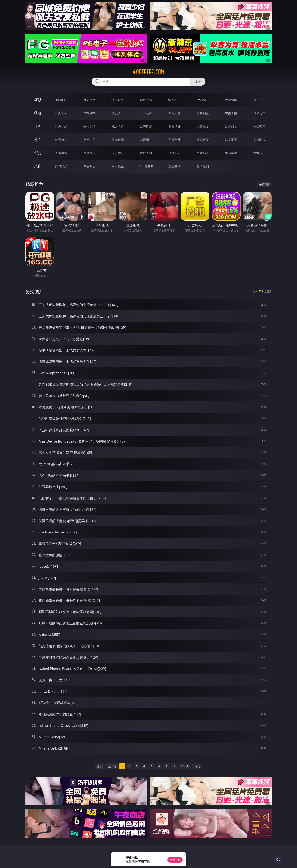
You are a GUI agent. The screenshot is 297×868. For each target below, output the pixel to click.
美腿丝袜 (174, 140)
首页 (100, 766)
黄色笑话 (231, 153)
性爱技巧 (259, 153)
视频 (37, 113)
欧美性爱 (146, 126)
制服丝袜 (174, 126)
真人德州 (89, 100)
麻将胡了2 (174, 100)
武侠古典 (146, 153)
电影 (37, 126)
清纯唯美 (203, 140)
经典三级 (203, 126)
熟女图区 (231, 140)
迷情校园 (174, 153)
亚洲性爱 (61, 126)
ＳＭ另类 (259, 113)
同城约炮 (61, 166)
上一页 (112, 766)
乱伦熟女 (231, 126)
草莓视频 (118, 166)
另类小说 (203, 153)
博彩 (37, 100)
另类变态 (259, 126)
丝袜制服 (203, 113)
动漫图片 (146, 140)
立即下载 (175, 860)
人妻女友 (118, 153)
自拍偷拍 (89, 113)
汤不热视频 (146, 166)
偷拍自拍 (89, 126)
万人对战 (118, 100)
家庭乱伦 (89, 153)
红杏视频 (174, 166)
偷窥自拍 (61, 140)
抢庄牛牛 (259, 100)
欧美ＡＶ (118, 113)
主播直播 (231, 113)
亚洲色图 (89, 140)
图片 (37, 140)
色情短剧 (203, 166)
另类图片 (259, 140)
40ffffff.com (149, 72)
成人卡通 (118, 126)
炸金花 (203, 100)
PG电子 (61, 100)
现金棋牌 (231, 100)
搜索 (198, 82)
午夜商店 (89, 166)
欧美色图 (118, 140)
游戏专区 (146, 100)
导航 (37, 166)
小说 (37, 153)
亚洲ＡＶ (61, 113)
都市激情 (61, 153)
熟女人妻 (174, 113)
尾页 (197, 766)
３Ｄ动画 (146, 113)
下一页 (185, 766)
